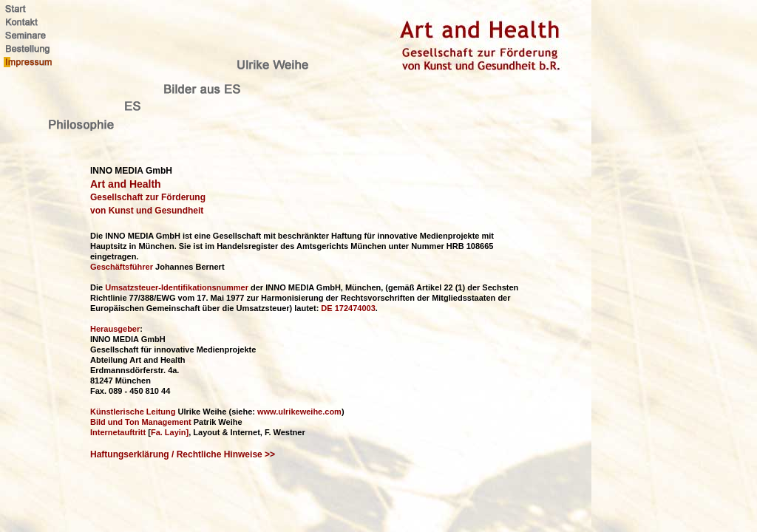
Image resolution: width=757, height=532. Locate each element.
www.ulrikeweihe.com (299, 412)
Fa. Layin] (170, 432)
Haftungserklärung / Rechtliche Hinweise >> (183, 454)
